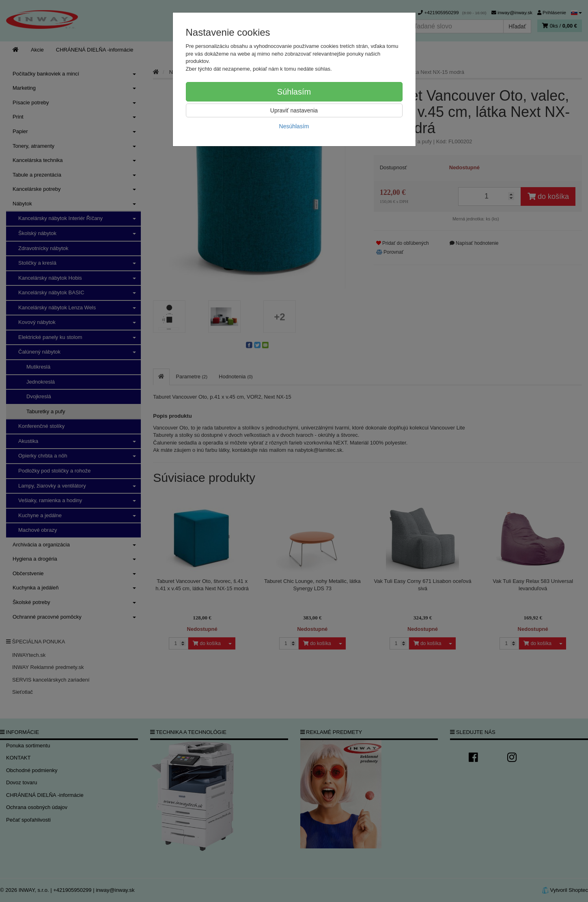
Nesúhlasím (294, 126)
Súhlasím (294, 92)
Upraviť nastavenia (294, 110)
